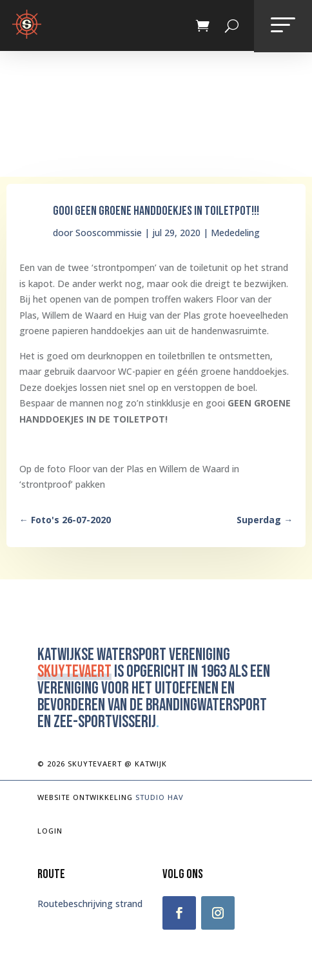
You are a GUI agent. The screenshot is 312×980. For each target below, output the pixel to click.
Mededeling (235, 233)
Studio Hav (160, 797)
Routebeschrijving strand (90, 904)
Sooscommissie (109, 233)
